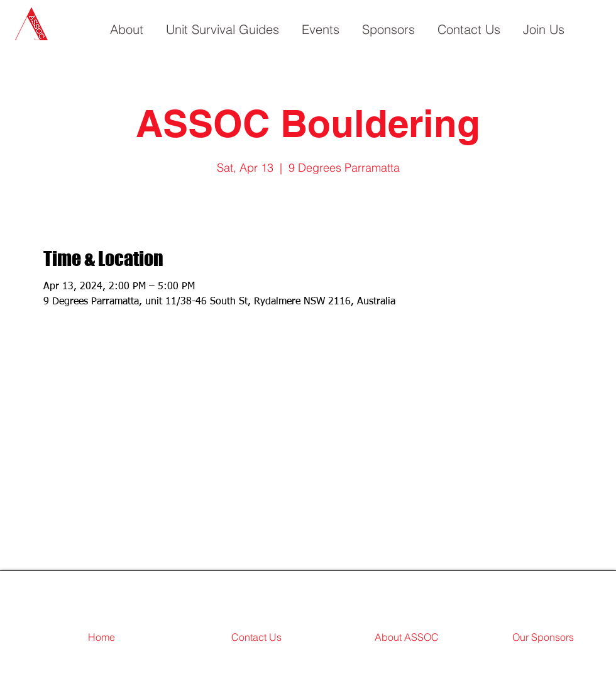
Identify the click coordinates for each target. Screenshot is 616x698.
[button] (127, 24)
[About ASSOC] (407, 638)
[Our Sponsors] (543, 638)
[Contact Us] (256, 638)
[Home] (101, 638)
